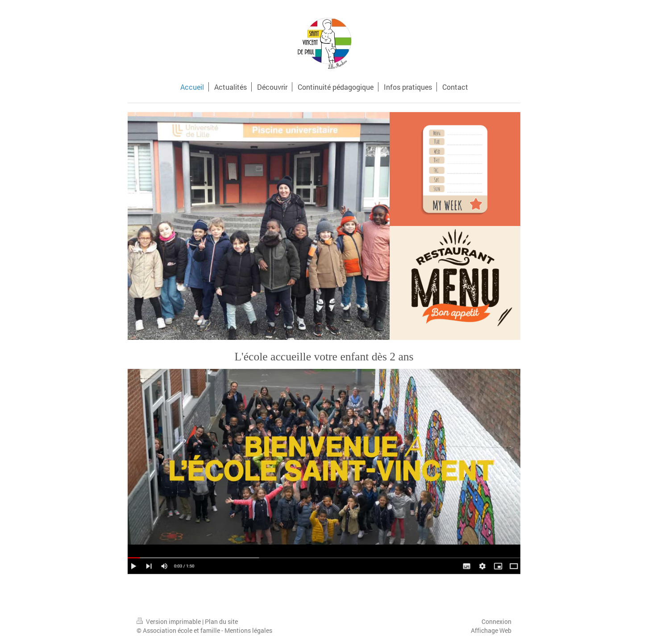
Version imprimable (169, 621)
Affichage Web (491, 630)
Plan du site (221, 621)
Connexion (496, 621)
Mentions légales (248, 630)
